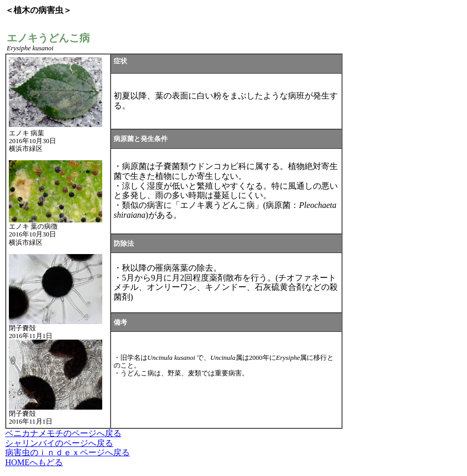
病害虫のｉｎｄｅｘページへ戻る (67, 452)
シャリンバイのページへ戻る (59, 443)
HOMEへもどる (34, 462)
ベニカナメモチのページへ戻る (63, 433)
